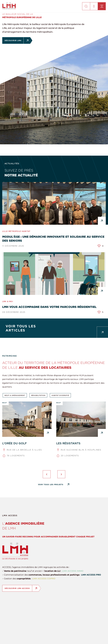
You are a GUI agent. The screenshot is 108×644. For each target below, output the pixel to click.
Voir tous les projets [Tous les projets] (51, 484)
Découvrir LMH (14, 40)
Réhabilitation (38, 395)
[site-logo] (9, 8)
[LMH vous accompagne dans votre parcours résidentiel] (54, 274)
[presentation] (47, 474)
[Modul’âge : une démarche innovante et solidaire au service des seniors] (54, 203)
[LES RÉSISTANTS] (81, 419)
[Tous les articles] (54, 328)
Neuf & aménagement (15, 395)
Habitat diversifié (60, 395)
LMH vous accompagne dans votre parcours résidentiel (49, 307)
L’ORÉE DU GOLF (14, 443)
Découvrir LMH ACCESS (18, 588)
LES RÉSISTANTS (68, 443)
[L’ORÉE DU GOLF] (27, 419)
